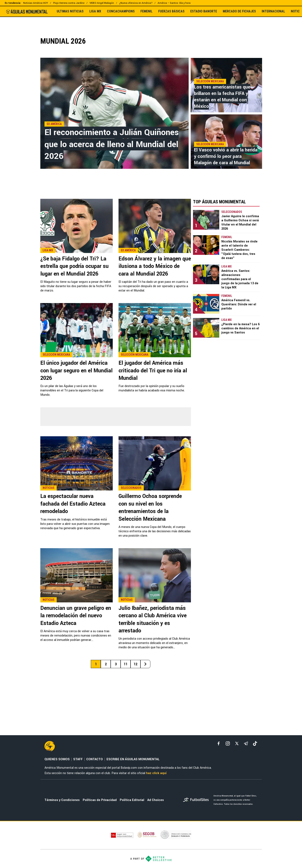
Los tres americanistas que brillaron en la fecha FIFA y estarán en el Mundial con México (222, 97)
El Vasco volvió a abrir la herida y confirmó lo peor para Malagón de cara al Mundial (226, 156)
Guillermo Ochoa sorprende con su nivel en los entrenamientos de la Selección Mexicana (150, 508)
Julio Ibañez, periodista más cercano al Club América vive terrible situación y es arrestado (153, 619)
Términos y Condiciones (62, 800)
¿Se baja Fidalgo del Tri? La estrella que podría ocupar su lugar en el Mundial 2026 (74, 266)
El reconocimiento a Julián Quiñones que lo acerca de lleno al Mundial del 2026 (112, 144)
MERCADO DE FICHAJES (239, 11)
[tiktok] (255, 743)
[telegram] (246, 743)
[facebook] (219, 743)
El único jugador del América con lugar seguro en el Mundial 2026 (76, 371)
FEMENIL (146, 11)
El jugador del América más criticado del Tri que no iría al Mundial (153, 371)
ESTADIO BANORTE (204, 11)
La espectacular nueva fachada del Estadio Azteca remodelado (73, 504)
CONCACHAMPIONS (121, 11)
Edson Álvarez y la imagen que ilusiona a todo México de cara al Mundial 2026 (155, 266)
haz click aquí (156, 773)
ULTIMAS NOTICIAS (70, 11)
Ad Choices (156, 800)
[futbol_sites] (197, 800)
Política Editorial (132, 800)
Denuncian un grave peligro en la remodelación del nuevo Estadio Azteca (76, 616)
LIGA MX (95, 11)
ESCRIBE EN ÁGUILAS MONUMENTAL (133, 759)
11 (126, 664)
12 (135, 664)
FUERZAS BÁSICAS (171, 11)
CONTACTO (95, 759)
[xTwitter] (237, 743)
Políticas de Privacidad (100, 800)
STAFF (78, 759)
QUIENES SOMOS (57, 759)
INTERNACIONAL (273, 11)
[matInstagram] (228, 743)
